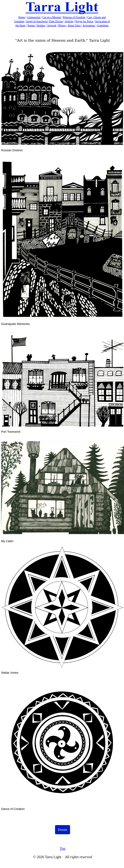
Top (62, 848)
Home (22, 17)
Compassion (34, 17)
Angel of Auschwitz (37, 21)
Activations (89, 25)
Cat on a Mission (52, 17)
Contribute (103, 25)
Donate (62, 830)
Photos (62, 25)
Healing (41, 25)
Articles (69, 21)
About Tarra (74, 25)
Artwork (52, 25)
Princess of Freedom (74, 17)
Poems (31, 25)
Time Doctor (56, 21)
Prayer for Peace (84, 21)
